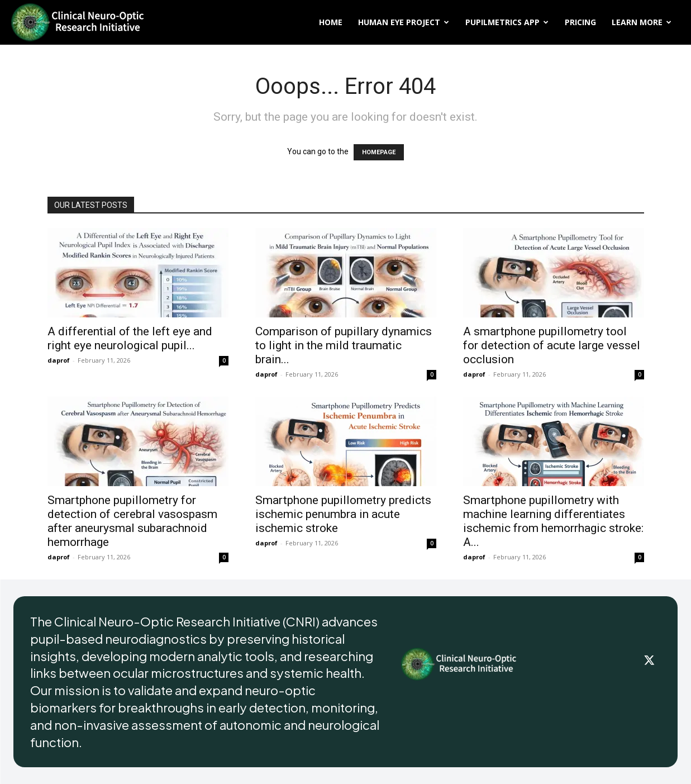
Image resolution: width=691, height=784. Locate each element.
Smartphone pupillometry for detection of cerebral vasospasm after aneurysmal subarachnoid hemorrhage (132, 521)
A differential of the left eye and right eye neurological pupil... (130, 338)
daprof (59, 360)
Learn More (642, 22)
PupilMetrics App (507, 22)
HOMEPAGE (379, 152)
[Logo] (78, 22)
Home (331, 22)
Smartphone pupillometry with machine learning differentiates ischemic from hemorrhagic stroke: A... (553, 521)
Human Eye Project (404, 22)
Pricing (580, 22)
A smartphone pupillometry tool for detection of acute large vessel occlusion (552, 345)
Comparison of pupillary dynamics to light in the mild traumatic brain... (344, 345)
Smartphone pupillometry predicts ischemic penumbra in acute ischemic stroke (343, 514)
